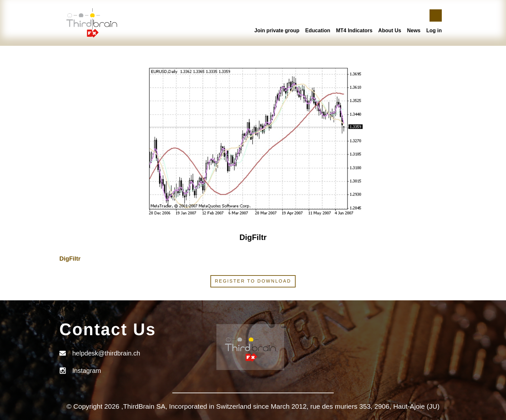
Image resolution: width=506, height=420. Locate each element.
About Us (390, 30)
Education (318, 30)
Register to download (253, 281)
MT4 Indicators (354, 30)
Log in (434, 30)
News (414, 30)
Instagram (87, 371)
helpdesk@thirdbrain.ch (106, 353)
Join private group (277, 30)
